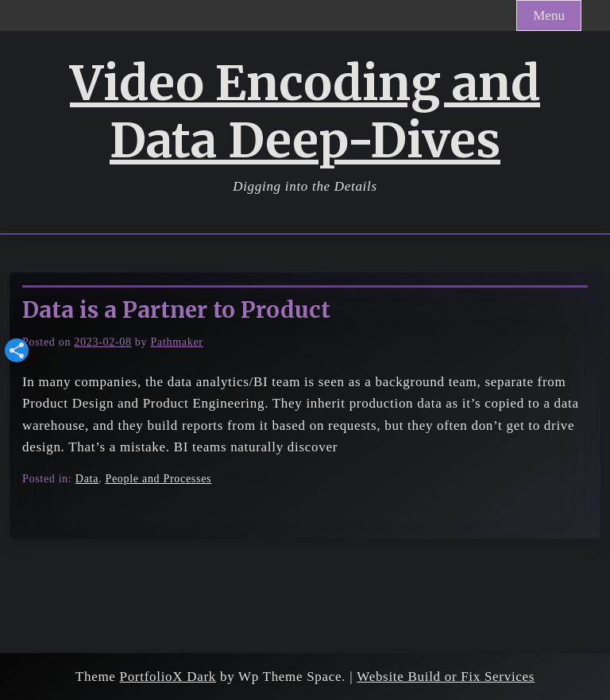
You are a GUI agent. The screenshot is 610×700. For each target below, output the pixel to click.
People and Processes (158, 479)
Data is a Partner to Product (176, 310)
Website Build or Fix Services (446, 677)
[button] (17, 350)
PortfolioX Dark (168, 677)
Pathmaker (176, 342)
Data (87, 479)
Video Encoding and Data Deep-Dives (305, 112)
